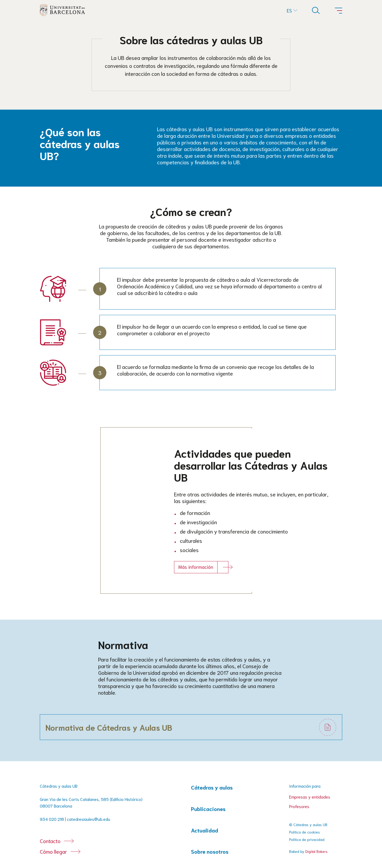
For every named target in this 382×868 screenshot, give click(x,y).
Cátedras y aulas (212, 787)
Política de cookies (305, 832)
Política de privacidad (307, 839)
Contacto (50, 841)
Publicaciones (208, 809)
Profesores (299, 806)
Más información (196, 567)
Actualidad (205, 830)
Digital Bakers (316, 851)
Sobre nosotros (210, 851)
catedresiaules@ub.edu (88, 819)
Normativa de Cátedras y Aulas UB (109, 727)
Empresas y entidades (310, 797)
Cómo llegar (53, 851)
